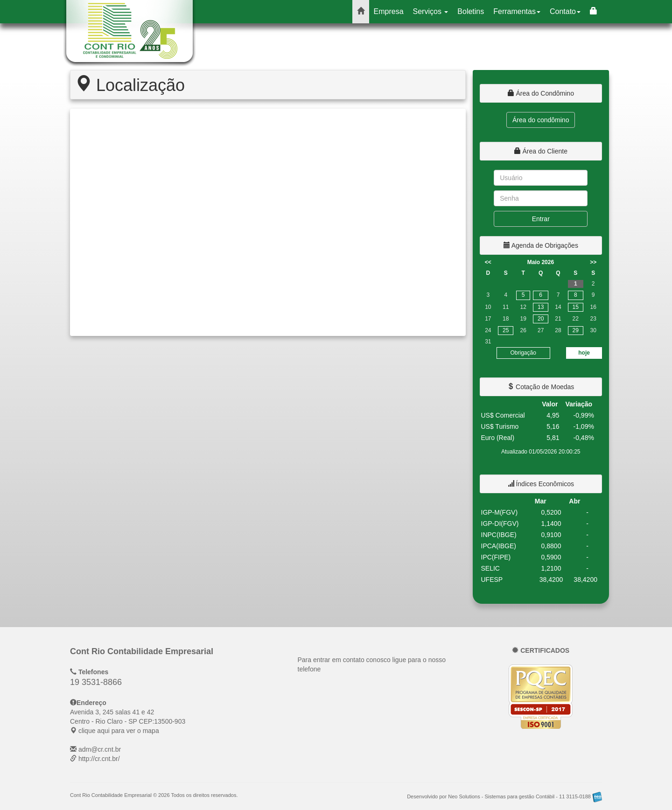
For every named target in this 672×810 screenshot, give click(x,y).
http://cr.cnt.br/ (99, 759)
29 (576, 330)
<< (488, 262)
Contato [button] (565, 11)
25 (506, 330)
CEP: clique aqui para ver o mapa (128, 721)
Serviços (431, 11)
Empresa (389, 11)
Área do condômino (541, 120)
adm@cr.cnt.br (100, 749)
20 (541, 319)
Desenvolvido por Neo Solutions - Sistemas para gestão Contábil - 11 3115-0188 (504, 796)
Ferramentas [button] (517, 11)
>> (593, 262)
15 (576, 307)
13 (541, 307)
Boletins (471, 11)
